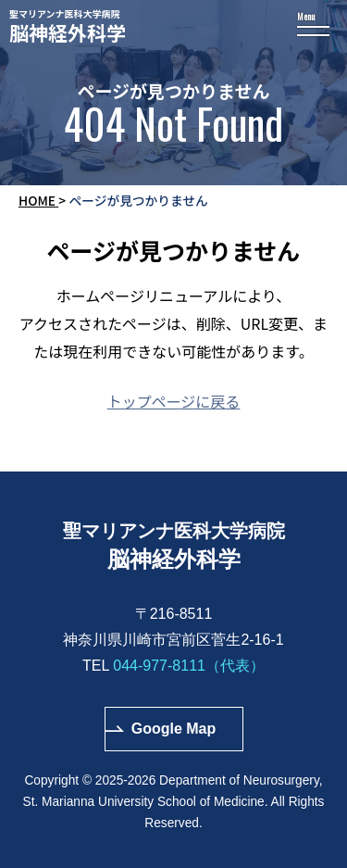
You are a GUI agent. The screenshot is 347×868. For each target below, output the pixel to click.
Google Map (174, 729)
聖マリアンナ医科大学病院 (173, 26)
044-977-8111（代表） (189, 666)
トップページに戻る (174, 401)
